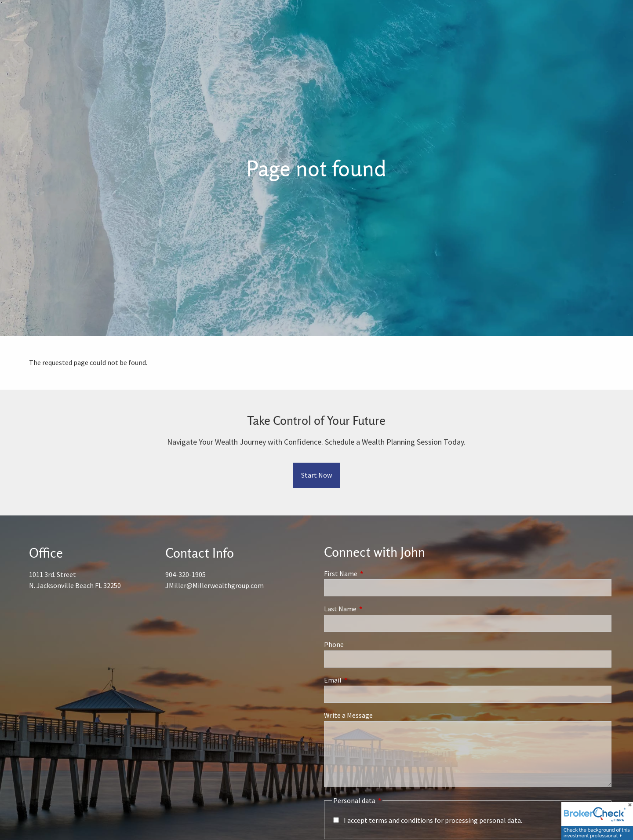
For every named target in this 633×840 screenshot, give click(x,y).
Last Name (372, 609)
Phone (334, 644)
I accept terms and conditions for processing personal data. (433, 820)
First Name (372, 573)
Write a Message (348, 715)
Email (364, 680)
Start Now (316, 475)
